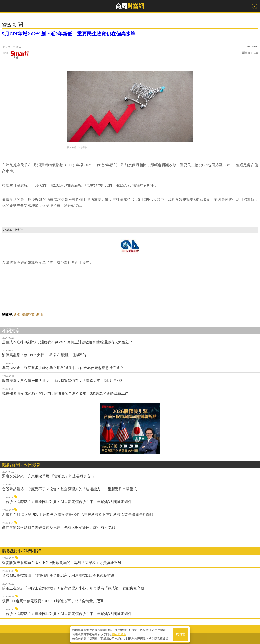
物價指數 (28, 314)
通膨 (17, 314)
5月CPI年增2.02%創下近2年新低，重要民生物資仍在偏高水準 (69, 34)
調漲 (39, 314)
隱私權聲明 (119, 634)
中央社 (20, 55)
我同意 (180, 634)
